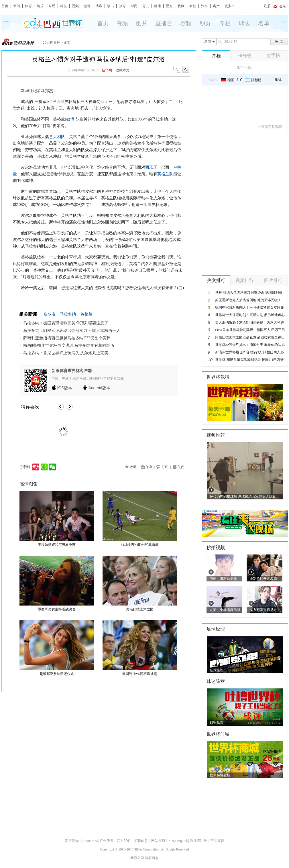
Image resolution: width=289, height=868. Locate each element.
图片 (142, 23)
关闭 (181, 467)
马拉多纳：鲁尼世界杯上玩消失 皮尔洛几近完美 (66, 353)
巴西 (56, 102)
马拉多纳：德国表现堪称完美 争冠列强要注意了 (66, 323)
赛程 (186, 23)
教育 (122, 6)
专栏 (225, 23)
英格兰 (86, 314)
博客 (99, 6)
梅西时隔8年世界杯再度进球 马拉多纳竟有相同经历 (69, 346)
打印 (165, 467)
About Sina (90, 841)
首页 (5, 6)
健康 (158, 6)
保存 (149, 467)
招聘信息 (141, 841)
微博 (87, 6)
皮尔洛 (50, 314)
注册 (267, 6)
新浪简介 (72, 841)
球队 (244, 23)
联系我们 (124, 841)
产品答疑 (217, 841)
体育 (28, 6)
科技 (64, 6)
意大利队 (57, 137)
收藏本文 (123, 70)
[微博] (70, 119)
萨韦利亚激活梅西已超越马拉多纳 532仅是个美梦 (67, 338)
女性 (193, 6)
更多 (228, 6)
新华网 (107, 70)
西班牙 (151, 167)
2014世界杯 (52, 42)
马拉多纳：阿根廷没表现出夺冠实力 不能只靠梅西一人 (72, 331)
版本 (65, 388)
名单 (264, 23)
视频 (75, 6)
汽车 (205, 6)
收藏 (181, 6)
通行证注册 (198, 841)
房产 (216, 6)
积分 (205, 23)
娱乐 (40, 6)
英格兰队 (165, 174)
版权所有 (152, 858)
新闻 (17, 6)
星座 (169, 6)
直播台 (164, 23)
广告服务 (107, 841)
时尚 (134, 6)
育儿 (146, 6)
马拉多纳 (68, 314)
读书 (111, 6)
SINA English (178, 841)
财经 (52, 6)
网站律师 (158, 841)
